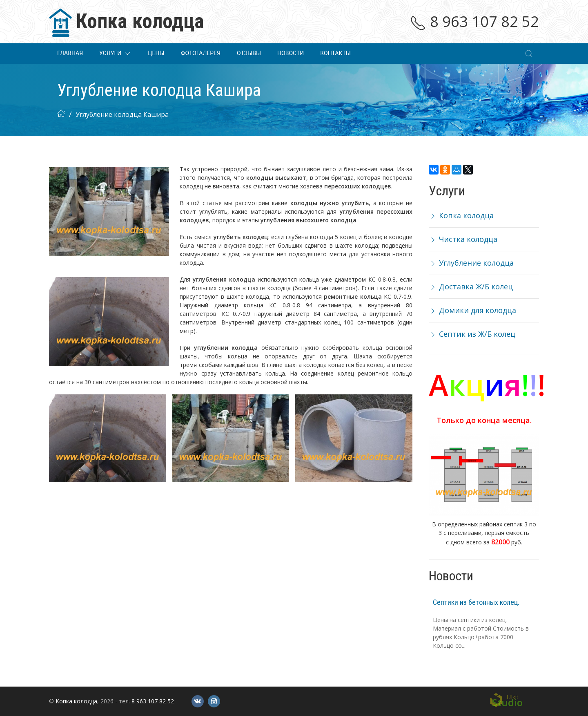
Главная (70, 53)
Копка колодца (461, 215)
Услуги (115, 54)
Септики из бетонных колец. (476, 602)
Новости (291, 53)
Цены (156, 53)
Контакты (335, 53)
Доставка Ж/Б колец (471, 286)
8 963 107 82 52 (474, 21)
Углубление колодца (471, 263)
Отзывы (249, 53)
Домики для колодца (472, 310)
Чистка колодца (463, 239)
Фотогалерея (201, 53)
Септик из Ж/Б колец (472, 334)
